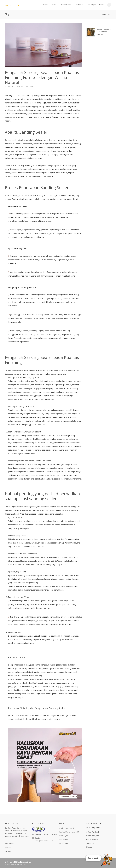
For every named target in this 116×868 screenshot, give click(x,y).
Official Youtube (92, 839)
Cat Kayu (8, 851)
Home (45, 5)
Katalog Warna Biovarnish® (69, 832)
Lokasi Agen (91, 5)
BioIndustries (25, 862)
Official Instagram (93, 836)
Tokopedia (90, 843)
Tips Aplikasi (79, 5)
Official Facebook (93, 832)
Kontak (102, 5)
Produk (54, 5)
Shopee (89, 847)
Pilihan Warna (66, 5)
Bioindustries (10, 844)
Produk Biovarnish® (66, 828)
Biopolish (8, 847)
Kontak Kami (64, 843)
